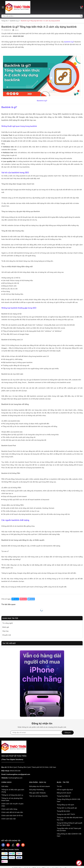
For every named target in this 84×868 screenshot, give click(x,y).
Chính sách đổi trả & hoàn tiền (12, 812)
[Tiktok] (13, 845)
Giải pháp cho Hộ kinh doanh (39, 786)
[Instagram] (18, 845)
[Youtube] (8, 845)
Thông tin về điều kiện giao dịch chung (13, 791)
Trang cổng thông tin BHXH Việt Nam (69, 800)
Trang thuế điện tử (63, 796)
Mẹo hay (5, 631)
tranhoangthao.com (15, 778)
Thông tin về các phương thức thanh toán (12, 799)
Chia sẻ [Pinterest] (23, 599)
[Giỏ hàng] (81, 7)
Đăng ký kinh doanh (64, 793)
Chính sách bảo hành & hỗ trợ (12, 816)
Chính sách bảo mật (8, 819)
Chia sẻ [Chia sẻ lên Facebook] (15, 599)
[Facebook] (3, 845)
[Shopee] (23, 845)
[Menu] (3, 7)
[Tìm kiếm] (81, 16)
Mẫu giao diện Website (37, 793)
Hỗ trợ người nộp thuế (65, 790)
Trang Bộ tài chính (63, 811)
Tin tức (59, 786)
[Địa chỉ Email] (42, 733)
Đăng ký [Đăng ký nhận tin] (68, 733)
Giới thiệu (5, 786)
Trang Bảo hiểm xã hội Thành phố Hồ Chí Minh (69, 830)
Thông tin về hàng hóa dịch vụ (12, 795)
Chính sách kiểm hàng (9, 809)
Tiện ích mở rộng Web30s (38, 796)
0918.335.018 (15, 771)
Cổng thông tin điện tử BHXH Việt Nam (69, 835)
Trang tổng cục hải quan (65, 805)
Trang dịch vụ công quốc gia (67, 808)
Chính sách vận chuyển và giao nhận (12, 805)
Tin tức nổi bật (9, 643)
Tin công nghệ (8, 623)
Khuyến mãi (7, 635)
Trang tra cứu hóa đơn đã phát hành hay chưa (70, 819)
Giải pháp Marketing (36, 790)
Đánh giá (6, 627)
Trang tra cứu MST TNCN (66, 814)
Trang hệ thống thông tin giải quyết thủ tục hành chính (70, 824)
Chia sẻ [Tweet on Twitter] (31, 599)
